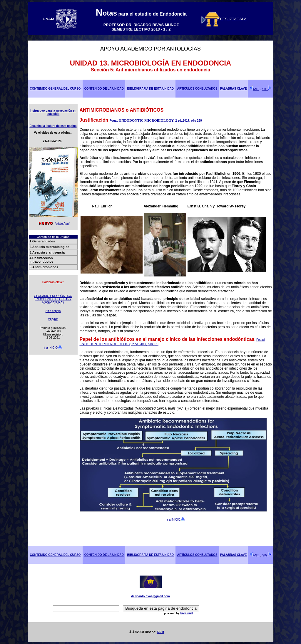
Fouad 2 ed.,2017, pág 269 (156, 121)
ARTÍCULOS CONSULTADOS (197, 89)
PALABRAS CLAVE (234, 89)
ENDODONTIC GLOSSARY (53, 299)
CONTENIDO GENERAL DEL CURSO (55, 89)
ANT (254, 89)
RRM (161, 632)
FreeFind (186, 613)
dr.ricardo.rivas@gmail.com (150, 596)
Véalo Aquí (53, 224)
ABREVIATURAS (53, 302)
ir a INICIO (53, 348)
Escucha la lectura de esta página (53, 126)
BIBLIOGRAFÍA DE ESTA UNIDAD (150, 89)
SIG (267, 89)
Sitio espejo (53, 311)
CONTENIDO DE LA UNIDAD (104, 89)
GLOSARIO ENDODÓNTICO (53, 296)
